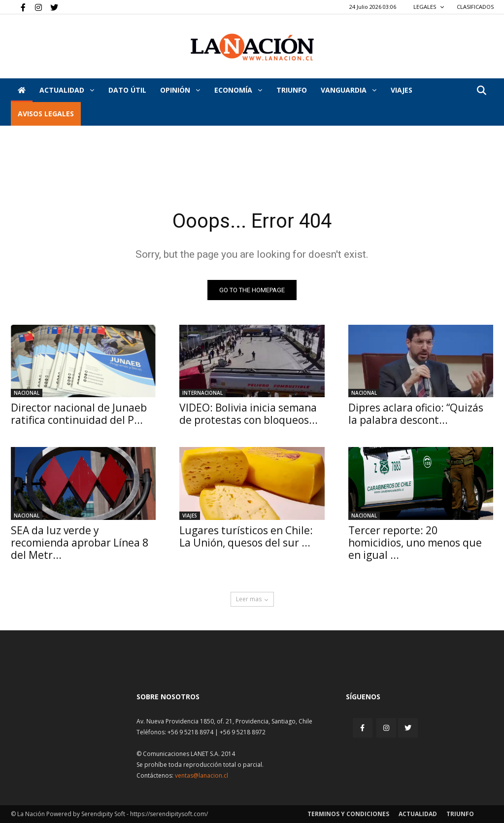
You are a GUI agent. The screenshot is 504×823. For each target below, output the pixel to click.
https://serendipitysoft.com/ (169, 814)
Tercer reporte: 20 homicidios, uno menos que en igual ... (415, 543)
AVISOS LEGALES (46, 114)
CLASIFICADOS (475, 7)
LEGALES (429, 7)
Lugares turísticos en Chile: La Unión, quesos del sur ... (246, 536)
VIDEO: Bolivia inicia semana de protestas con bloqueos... (249, 414)
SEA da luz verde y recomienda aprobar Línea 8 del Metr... (80, 543)
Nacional (27, 393)
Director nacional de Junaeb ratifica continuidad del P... (79, 414)
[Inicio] (22, 90)
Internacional (202, 393)
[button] (482, 91)
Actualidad (67, 90)
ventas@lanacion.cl (202, 775)
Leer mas (252, 599)
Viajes (190, 515)
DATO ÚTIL (127, 90)
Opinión (180, 90)
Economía (238, 90)
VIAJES (402, 90)
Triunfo (292, 90)
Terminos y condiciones (348, 814)
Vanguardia (349, 90)
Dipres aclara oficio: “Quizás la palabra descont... (416, 414)
